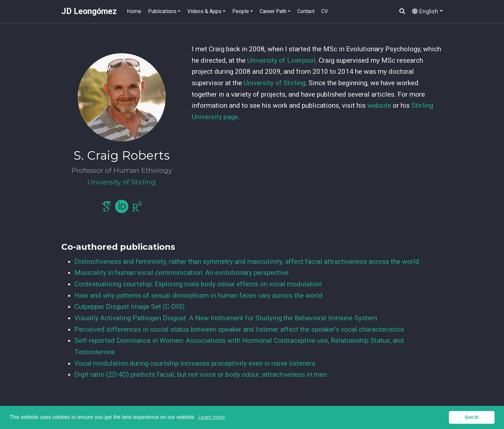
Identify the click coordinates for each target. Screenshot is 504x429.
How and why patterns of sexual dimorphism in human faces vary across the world (199, 295)
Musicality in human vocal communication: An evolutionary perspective (182, 273)
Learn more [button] (211, 417)
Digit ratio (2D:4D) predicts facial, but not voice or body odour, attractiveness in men (201, 374)
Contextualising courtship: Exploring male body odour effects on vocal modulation (198, 284)
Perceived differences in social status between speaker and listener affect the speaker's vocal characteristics (239, 329)
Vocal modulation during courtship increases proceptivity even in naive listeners (195, 363)
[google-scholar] (106, 209)
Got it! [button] (472, 417)
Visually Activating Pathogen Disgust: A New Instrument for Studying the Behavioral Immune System (226, 318)
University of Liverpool (281, 60)
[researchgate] (137, 209)
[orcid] (122, 209)
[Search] (402, 12)
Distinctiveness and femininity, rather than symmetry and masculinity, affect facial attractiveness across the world (247, 262)
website (379, 105)
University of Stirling (275, 83)
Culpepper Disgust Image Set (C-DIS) (130, 307)
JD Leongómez (89, 11)
